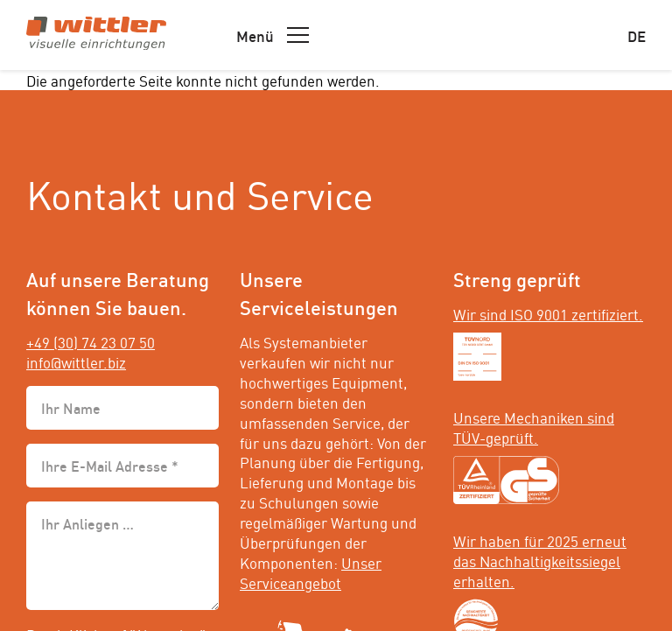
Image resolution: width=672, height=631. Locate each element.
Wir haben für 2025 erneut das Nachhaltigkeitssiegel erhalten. (540, 560)
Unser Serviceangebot (311, 572)
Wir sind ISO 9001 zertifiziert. (548, 313)
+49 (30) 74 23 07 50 (91, 341)
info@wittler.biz (76, 361)
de (637, 35)
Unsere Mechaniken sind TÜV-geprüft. (534, 427)
